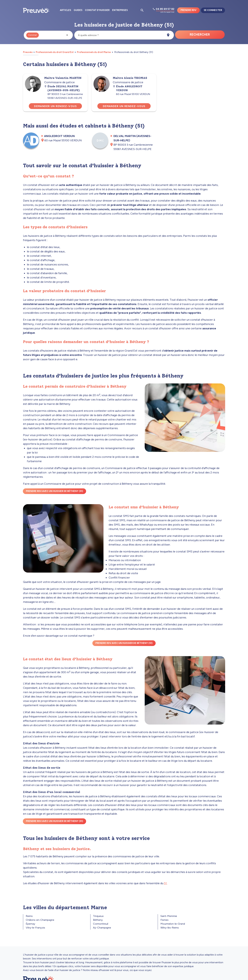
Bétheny (98, 920)
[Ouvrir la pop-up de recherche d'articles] (142, 10)
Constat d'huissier (97, 10)
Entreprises (120, 10)
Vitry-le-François (35, 928)
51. (166, 883)
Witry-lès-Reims (170, 928)
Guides (78, 10)
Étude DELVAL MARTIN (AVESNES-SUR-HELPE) (62, 88)
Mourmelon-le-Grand (173, 924)
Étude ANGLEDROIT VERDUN (128, 88)
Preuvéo (28, 52)
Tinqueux (98, 916)
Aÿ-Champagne (102, 928)
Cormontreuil (101, 924)
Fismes (164, 920)
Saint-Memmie (169, 916)
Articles (66, 10)
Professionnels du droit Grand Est (55, 52)
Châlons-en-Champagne (40, 920)
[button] (48, 35)
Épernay (30, 924)
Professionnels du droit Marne (94, 52)
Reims (29, 916)
